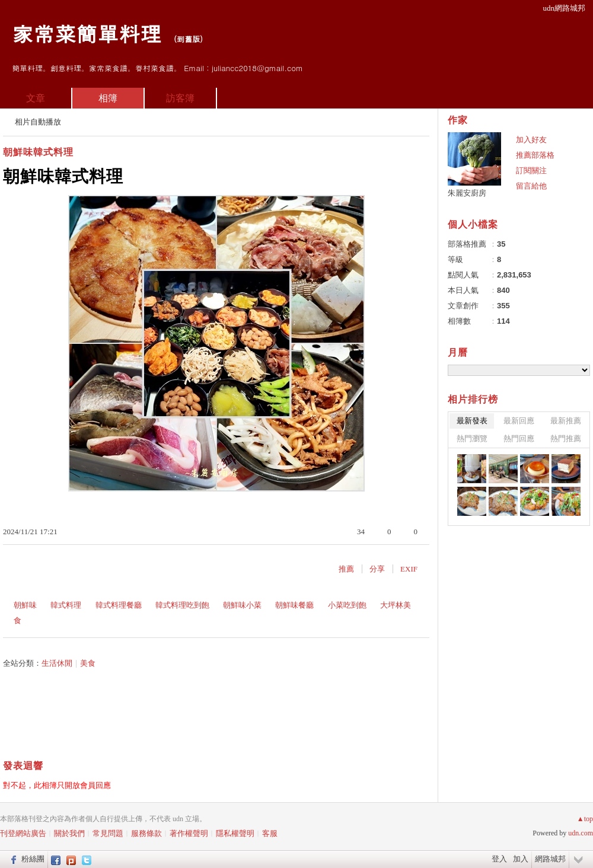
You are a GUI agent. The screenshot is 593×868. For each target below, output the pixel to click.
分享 (377, 569)
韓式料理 (66, 605)
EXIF (409, 569)
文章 (36, 98)
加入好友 (531, 140)
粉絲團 (33, 859)
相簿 (108, 98)
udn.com (581, 833)
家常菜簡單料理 (87, 33)
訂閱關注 (531, 170)
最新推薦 (566, 421)
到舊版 (188, 39)
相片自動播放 (38, 122)
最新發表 (472, 421)
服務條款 (146, 833)
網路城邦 (550, 859)
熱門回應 (519, 438)
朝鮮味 (25, 605)
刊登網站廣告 (23, 833)
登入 (499, 859)
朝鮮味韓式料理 (38, 152)
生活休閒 (57, 663)
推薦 (346, 569)
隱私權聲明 (235, 833)
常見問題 (108, 833)
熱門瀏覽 (472, 438)
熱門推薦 (566, 438)
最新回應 (519, 421)
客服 (270, 833)
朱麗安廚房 (467, 193)
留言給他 (531, 186)
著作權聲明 (189, 833)
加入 (521, 859)
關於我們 (69, 833)
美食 (88, 663)
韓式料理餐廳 (119, 605)
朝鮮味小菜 (242, 605)
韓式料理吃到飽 (182, 605)
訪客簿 (180, 98)
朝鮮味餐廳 (294, 605)
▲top (585, 819)
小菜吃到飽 (347, 605)
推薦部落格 (535, 155)
